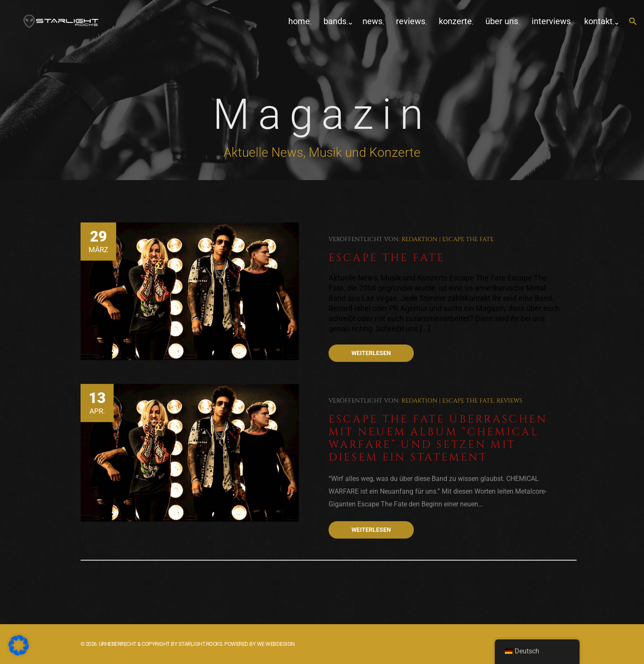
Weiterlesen (371, 353)
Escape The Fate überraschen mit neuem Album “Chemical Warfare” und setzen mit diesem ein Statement (438, 438)
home (299, 21)
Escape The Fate (468, 239)
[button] (633, 22)
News (372, 21)
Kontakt (598, 21)
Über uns (502, 21)
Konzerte (455, 21)
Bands (335, 21)
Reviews (411, 21)
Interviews (551, 21)
